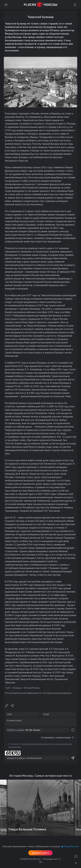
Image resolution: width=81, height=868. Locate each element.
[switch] (74, 738)
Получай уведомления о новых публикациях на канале (40, 846)
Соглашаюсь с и (40, 745)
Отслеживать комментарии (56, 738)
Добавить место (40, 853)
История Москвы (32, 688)
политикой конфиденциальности (37, 744)
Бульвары (17, 688)
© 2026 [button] (40, 859)
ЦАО (8, 688)
